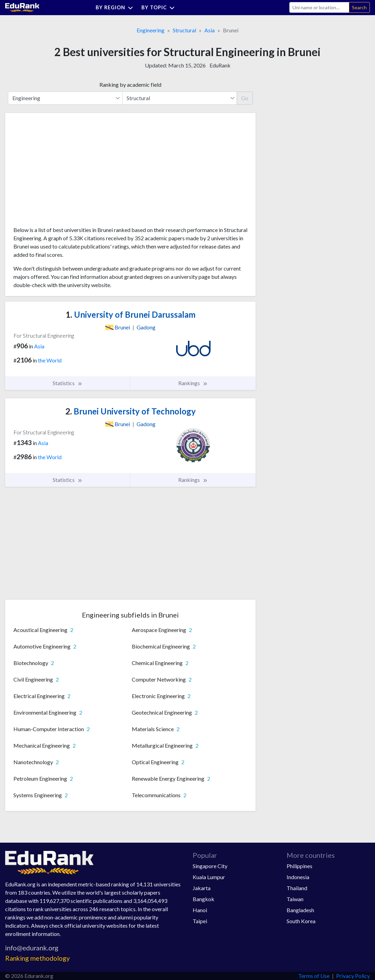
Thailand (297, 888)
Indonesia (298, 877)
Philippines (299, 866)
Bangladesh (300, 910)
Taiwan (295, 899)
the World (50, 360)
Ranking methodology (37, 958)
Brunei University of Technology (131, 411)
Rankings (193, 383)
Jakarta (202, 888)
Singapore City (210, 866)
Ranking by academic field (130, 85)
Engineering (151, 30)
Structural (184, 30)
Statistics (68, 383)
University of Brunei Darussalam (131, 314)
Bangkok (203, 899)
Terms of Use (314, 976)
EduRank (220, 65)
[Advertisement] (65, 172)
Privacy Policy (353, 976)
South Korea (301, 921)
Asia (210, 30)
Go (245, 98)
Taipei (200, 921)
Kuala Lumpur (209, 877)
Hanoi (200, 910)
